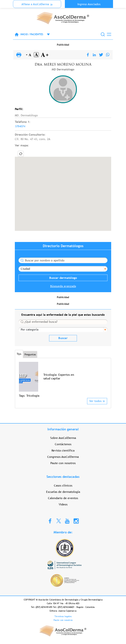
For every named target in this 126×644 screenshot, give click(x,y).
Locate (21, 154)
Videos (63, 504)
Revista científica (63, 450)
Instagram (76, 521)
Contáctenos (63, 444)
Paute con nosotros (63, 463)
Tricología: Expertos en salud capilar (59, 377)
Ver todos (95, 401)
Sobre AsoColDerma (63, 438)
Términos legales (63, 616)
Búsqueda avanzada (63, 286)
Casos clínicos (63, 486)
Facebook (50, 521)
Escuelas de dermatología (63, 492)
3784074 (20, 126)
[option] (63, 380)
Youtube (67, 521)
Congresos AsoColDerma (63, 457)
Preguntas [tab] (30, 354)
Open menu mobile (47, 34)
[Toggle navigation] (109, 34)
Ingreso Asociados (89, 4)
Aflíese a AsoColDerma (35, 4)
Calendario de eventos (63, 498)
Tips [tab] (19, 354)
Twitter (59, 521)
